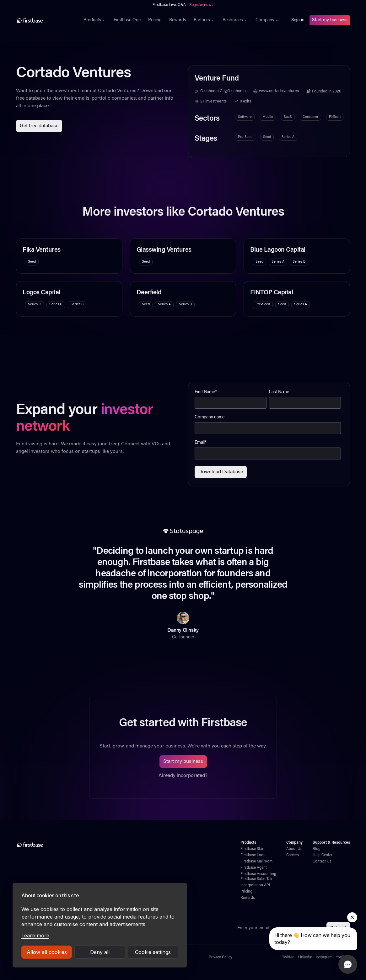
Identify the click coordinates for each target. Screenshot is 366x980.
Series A (288, 137)
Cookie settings (153, 952)
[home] (44, 20)
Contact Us (322, 862)
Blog (317, 849)
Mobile (268, 117)
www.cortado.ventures (279, 91)
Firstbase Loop (253, 855)
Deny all (100, 952)
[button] (95, 20)
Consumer (310, 117)
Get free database (39, 126)
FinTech (335, 117)
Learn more (35, 935)
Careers (293, 855)
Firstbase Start (253, 849)
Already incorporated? (183, 776)
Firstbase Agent (254, 868)
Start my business (330, 20)
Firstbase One (127, 20)
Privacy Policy (221, 957)
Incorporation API (255, 885)
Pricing (155, 20)
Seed (267, 137)
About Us (294, 849)
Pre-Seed (245, 137)
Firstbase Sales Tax (256, 879)
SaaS (288, 117)
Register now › (201, 5)
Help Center (323, 855)
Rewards (178, 20)
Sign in (298, 20)
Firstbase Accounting (258, 874)
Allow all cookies (47, 952)
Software (245, 117)
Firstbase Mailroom (256, 862)
